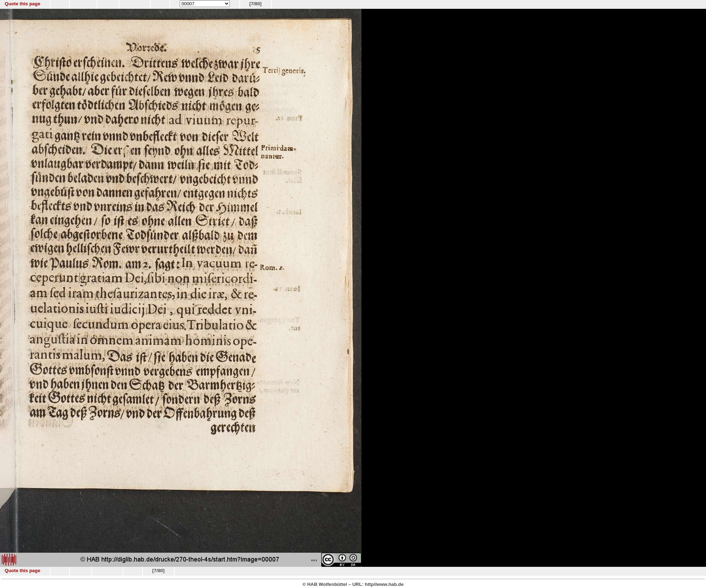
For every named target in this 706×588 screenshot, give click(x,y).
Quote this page (22, 4)
